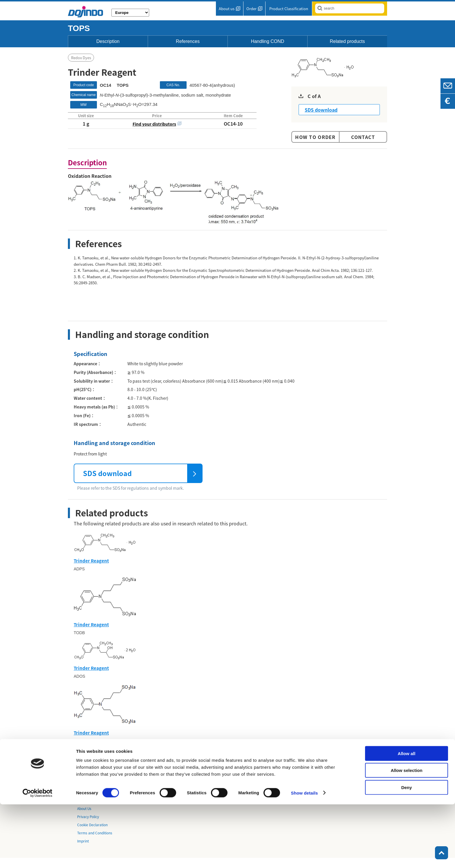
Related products (347, 41)
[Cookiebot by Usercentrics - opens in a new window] (38, 857)
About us (227, 9)
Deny (407, 851)
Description (108, 41)
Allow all (407, 817)
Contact (363, 137)
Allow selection (406, 834)
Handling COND (268, 41)
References (188, 41)
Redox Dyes (81, 58)
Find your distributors (154, 124)
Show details (305, 857)
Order (251, 9)
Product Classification (289, 9)
